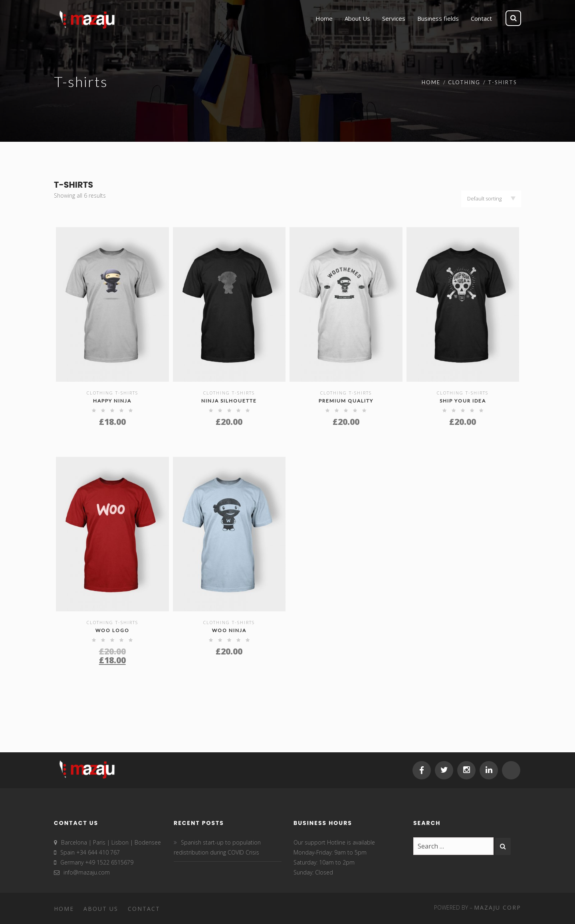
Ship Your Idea (463, 401)
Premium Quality (346, 401)
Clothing (464, 82)
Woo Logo (112, 630)
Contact (144, 909)
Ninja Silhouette (229, 401)
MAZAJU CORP (498, 907)
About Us (101, 909)
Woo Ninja (229, 630)
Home (431, 82)
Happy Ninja (112, 401)
